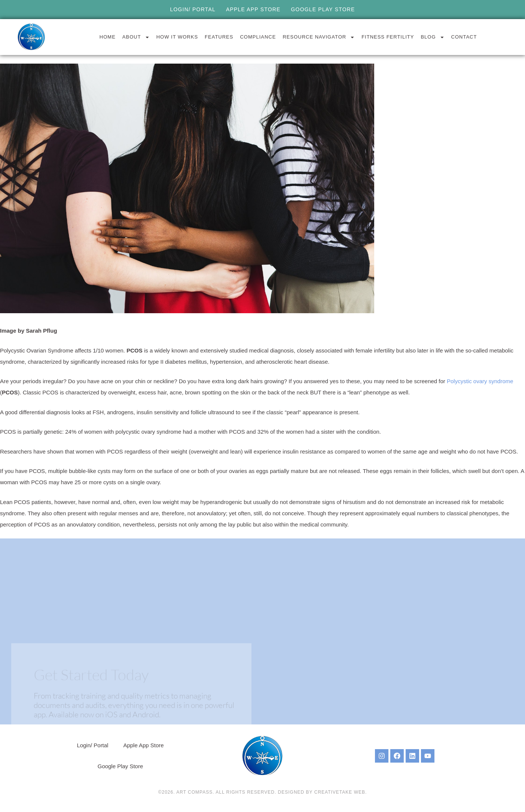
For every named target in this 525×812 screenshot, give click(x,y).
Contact (464, 37)
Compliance (258, 37)
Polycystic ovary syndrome (480, 381)
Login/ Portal (193, 9)
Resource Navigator (319, 37)
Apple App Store (253, 9)
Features (219, 37)
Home (108, 37)
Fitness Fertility (388, 37)
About (136, 37)
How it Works (177, 37)
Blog (432, 37)
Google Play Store (323, 9)
